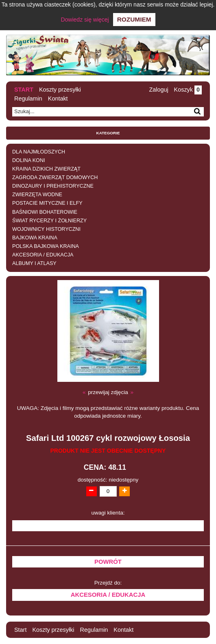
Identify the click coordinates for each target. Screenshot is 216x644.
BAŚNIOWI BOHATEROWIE (45, 212)
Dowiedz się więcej (85, 20)
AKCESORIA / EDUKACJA (43, 255)
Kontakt (58, 99)
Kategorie (108, 133)
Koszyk (188, 90)
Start (24, 90)
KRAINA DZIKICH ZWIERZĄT (46, 169)
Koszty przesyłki (60, 90)
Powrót (108, 562)
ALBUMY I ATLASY (34, 263)
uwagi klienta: (108, 513)
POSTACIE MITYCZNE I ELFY (47, 203)
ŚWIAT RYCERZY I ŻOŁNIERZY (49, 221)
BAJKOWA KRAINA (35, 238)
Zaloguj (158, 90)
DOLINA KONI (28, 160)
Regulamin (28, 99)
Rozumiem (134, 19)
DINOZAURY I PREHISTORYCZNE (53, 186)
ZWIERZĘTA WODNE (37, 195)
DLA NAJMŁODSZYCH (39, 152)
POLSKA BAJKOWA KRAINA (46, 246)
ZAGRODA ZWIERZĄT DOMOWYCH (55, 177)
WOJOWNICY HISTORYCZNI (46, 229)
